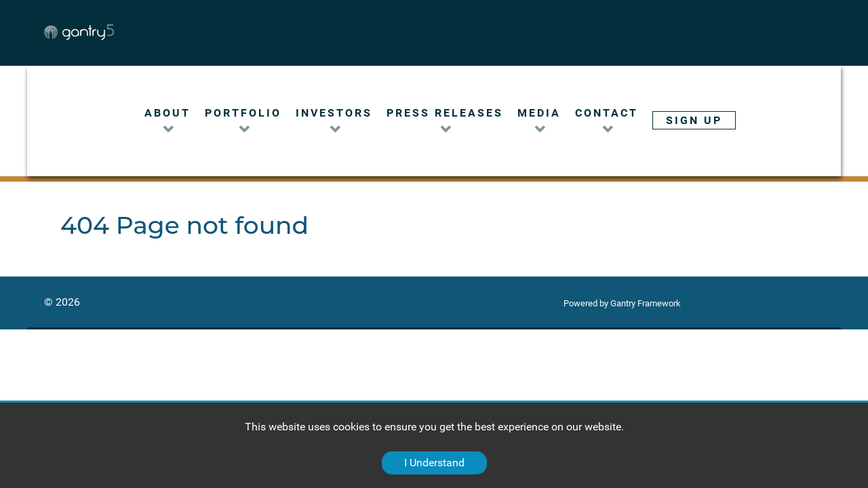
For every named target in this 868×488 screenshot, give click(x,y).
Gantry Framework (646, 303)
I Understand (434, 463)
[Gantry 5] (122, 32)
